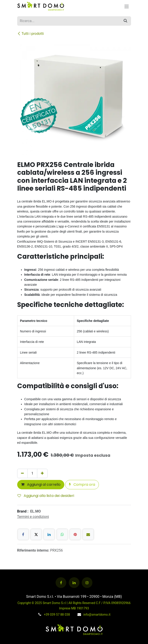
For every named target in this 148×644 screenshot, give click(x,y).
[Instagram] (87, 583)
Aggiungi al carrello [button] (41, 485)
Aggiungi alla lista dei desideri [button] (46, 496)
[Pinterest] (75, 534)
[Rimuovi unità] (22, 473)
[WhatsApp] (62, 534)
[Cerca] (125, 21)
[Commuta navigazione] (127, 6)
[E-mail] (88, 534)
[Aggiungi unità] (42, 473)
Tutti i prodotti (31, 34)
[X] (36, 534)
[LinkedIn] (49, 534)
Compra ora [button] (82, 485)
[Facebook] (23, 534)
